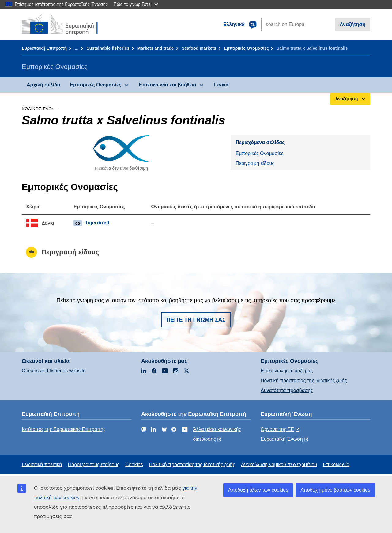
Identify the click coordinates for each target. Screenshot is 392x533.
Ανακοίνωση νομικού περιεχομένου (279, 464)
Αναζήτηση (352, 24)
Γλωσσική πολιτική (42, 464)
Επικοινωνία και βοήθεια (167, 85)
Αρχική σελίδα (43, 85)
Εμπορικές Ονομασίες (246, 48)
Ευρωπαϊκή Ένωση (282, 439)
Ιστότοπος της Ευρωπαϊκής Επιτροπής (64, 429)
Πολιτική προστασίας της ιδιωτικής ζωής (304, 381)
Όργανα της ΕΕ (277, 429)
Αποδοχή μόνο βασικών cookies (335, 490)
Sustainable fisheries (108, 48)
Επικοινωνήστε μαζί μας (287, 371)
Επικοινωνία (336, 464)
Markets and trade (156, 48)
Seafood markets (199, 48)
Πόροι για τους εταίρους (94, 464)
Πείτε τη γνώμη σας (196, 320)
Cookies (134, 464)
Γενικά (221, 85)
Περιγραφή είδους (255, 163)
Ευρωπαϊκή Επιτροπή (44, 48)
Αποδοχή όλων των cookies (258, 490)
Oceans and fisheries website (54, 371)
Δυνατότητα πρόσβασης (287, 390)
